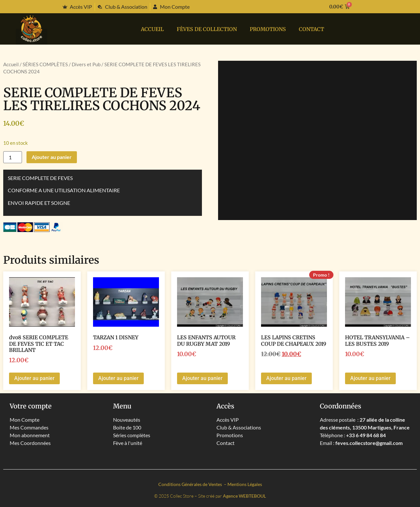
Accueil (152, 29)
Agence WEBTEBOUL (244, 496)
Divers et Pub (86, 64)
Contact (311, 29)
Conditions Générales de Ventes (191, 484)
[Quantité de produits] (13, 157)
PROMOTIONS (268, 29)
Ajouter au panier (52, 157)
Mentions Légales (245, 484)
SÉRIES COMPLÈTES (45, 64)
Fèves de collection (207, 29)
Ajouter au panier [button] (34, 378)
